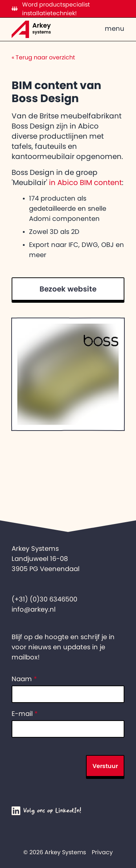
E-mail (25, 714)
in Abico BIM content (85, 183)
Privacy (102, 852)
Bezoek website (68, 289)
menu (115, 29)
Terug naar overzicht (43, 57)
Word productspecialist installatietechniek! (51, 9)
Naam (24, 679)
